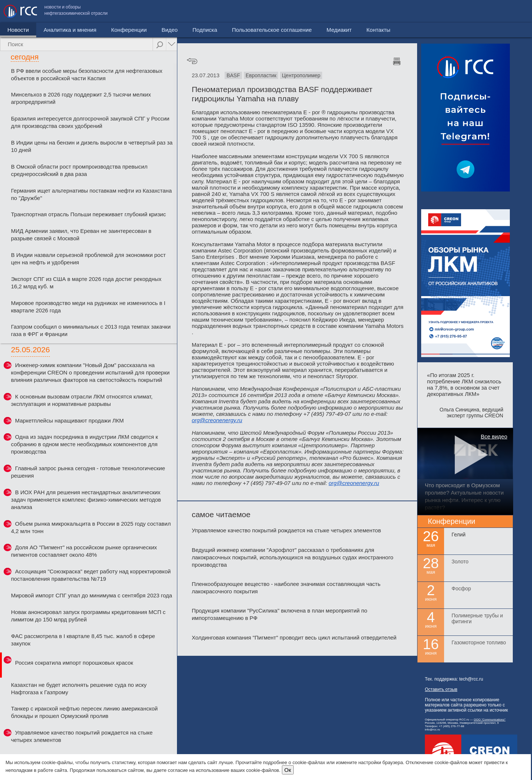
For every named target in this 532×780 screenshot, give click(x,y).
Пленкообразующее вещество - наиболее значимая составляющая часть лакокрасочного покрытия (286, 588)
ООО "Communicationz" (490, 720)
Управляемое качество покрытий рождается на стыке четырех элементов (82, 736)
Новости (18, 30)
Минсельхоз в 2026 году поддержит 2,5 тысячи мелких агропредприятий (81, 98)
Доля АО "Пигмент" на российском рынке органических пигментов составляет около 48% (84, 551)
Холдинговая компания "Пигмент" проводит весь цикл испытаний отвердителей (294, 637)
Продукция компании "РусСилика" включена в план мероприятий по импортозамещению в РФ (279, 614)
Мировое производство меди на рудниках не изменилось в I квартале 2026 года (88, 307)
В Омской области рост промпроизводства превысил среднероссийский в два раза (79, 170)
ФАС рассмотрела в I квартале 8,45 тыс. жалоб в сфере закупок (83, 640)
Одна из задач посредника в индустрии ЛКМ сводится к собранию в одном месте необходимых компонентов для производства (85, 444)
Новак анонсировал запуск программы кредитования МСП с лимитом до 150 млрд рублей (88, 616)
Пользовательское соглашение (406, 11)
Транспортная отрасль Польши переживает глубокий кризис (88, 214)
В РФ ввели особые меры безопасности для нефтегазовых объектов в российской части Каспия (87, 74)
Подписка (205, 30)
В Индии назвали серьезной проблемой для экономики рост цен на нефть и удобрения (88, 259)
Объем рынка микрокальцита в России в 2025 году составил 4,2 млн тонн (91, 527)
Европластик (261, 75)
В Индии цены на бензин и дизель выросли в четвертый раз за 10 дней (92, 146)
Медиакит (473, 11)
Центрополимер (301, 75)
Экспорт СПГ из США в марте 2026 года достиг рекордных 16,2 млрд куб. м (86, 283)
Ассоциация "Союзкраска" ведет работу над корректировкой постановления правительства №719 (91, 575)
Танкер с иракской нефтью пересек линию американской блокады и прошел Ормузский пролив (84, 712)
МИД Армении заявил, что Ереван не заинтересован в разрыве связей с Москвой (81, 235)
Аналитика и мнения (70, 30)
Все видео (494, 436)
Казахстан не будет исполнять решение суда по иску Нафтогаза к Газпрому (79, 689)
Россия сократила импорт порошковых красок (74, 663)
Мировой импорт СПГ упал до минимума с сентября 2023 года (92, 595)
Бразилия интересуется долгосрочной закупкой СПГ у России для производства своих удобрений (90, 122)
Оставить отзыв (441, 689)
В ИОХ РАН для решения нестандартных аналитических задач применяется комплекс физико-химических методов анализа (86, 500)
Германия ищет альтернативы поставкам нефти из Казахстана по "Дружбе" (91, 194)
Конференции (129, 30)
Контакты (513, 11)
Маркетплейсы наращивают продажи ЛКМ (69, 420)
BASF (233, 75)
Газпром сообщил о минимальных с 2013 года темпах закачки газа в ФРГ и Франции (91, 330)
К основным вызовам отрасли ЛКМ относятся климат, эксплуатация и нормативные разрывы (82, 400)
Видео (170, 30)
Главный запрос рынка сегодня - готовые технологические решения (88, 472)
